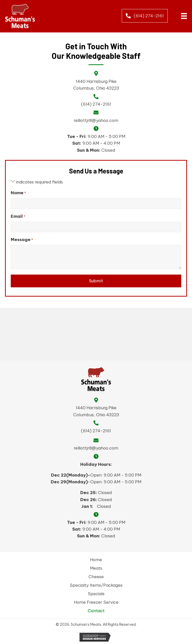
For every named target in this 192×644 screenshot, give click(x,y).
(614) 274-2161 (96, 104)
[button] (145, 16)
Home (96, 560)
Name (18, 193)
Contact (96, 611)
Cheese (96, 577)
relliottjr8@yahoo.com (96, 120)
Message (22, 240)
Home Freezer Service (96, 602)
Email (18, 216)
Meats (96, 568)
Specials (96, 594)
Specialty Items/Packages (96, 585)
